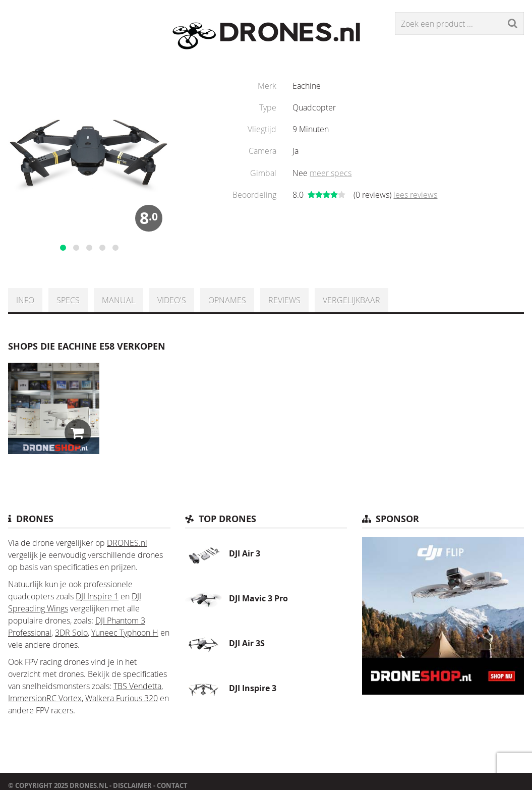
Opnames (227, 300)
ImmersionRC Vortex (45, 698)
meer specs (331, 173)
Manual (119, 300)
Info (25, 300)
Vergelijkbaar (351, 300)
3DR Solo (71, 633)
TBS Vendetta (137, 686)
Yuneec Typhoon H (125, 633)
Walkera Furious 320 (122, 698)
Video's (172, 300)
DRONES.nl (127, 543)
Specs (68, 300)
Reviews (284, 300)
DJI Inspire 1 (97, 596)
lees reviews (415, 195)
